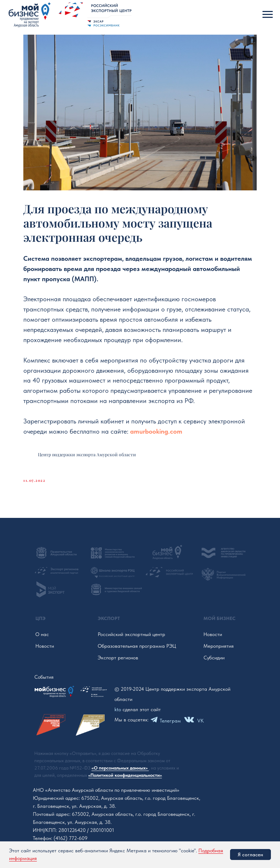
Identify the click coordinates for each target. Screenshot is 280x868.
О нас (42, 634)
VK (201, 721)
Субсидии (214, 658)
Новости (45, 646)
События (44, 677)
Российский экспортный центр (131, 634)
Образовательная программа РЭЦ (137, 646)
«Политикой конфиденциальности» (125, 775)
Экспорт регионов (118, 658)
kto (118, 709)
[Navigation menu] (268, 15)
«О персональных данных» (120, 768)
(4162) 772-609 (71, 838)
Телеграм (170, 721)
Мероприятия (219, 646)
